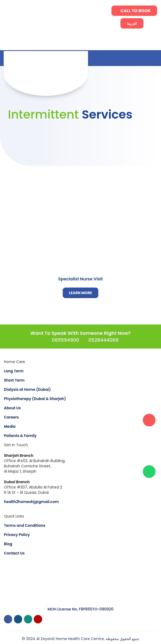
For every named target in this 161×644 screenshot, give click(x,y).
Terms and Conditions (25, 525)
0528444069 (103, 340)
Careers (11, 417)
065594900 (65, 340)
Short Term (14, 380)
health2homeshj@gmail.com (31, 502)
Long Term (14, 371)
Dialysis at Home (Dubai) (27, 389)
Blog (8, 544)
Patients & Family (20, 436)
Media (10, 426)
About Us (12, 408)
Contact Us (14, 553)
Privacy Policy (17, 535)
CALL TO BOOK (136, 11)
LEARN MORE (81, 293)
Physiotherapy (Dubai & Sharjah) (35, 399)
